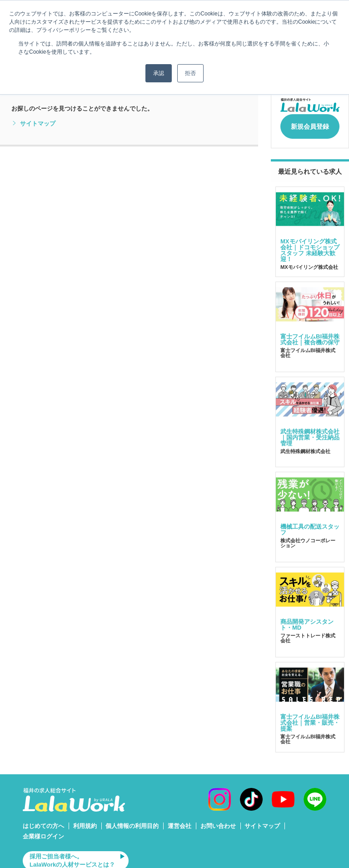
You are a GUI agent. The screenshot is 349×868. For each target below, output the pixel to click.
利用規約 (85, 821)
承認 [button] (159, 73)
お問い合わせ (218, 821)
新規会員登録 (310, 124)
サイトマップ (33, 124)
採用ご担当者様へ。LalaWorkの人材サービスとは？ (72, 856)
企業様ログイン (43, 832)
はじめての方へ (43, 821)
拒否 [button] (190, 73)
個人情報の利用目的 (132, 821)
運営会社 (179, 821)
